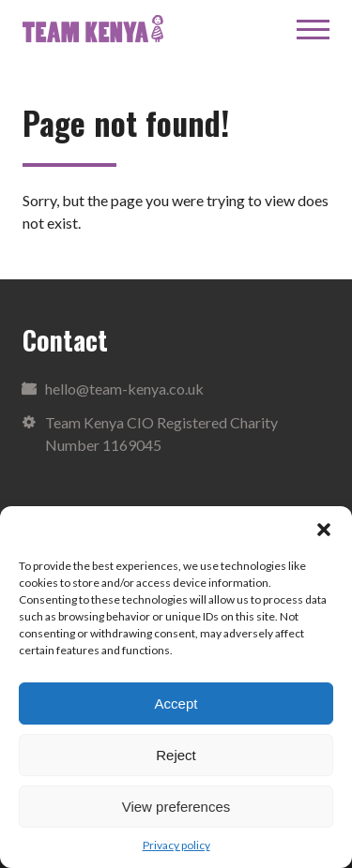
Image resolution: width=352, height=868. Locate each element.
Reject (176, 755)
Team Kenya (93, 29)
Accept (176, 703)
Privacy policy (176, 845)
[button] (324, 530)
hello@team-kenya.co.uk (124, 389)
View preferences (176, 807)
